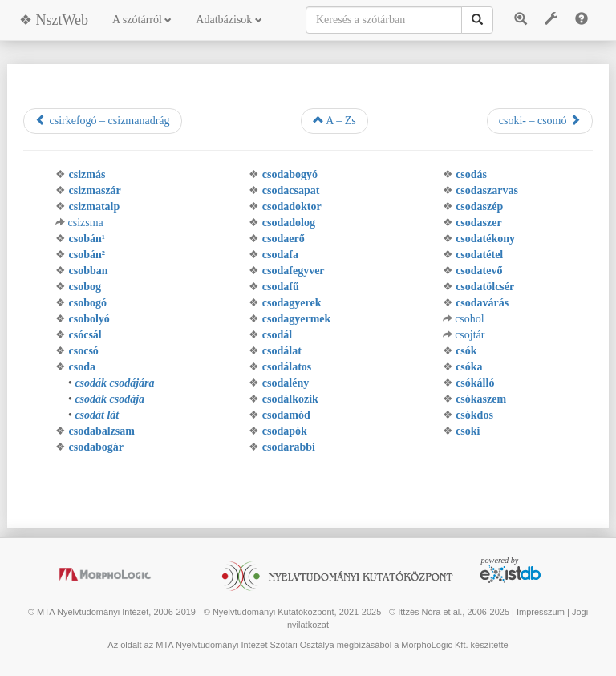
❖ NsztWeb (54, 20)
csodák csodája (109, 399)
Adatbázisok (229, 20)
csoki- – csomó (540, 120)
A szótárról (142, 20)
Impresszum (541, 612)
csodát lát (97, 415)
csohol (470, 319)
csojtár (470, 335)
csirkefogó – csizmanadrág (103, 120)
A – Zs (334, 120)
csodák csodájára (114, 383)
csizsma (86, 223)
